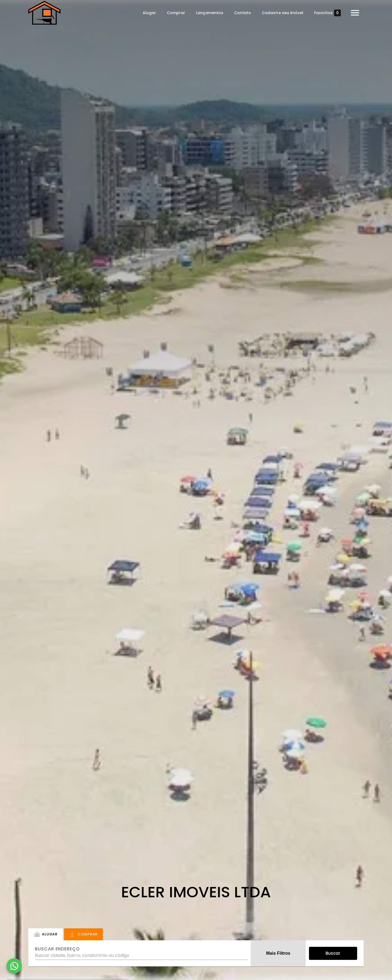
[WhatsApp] (14, 966)
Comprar (176, 13)
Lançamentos (210, 13)
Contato (243, 13)
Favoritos (327, 13)
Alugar (149, 13)
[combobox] (141, 953)
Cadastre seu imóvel (283, 13)
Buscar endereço (57, 949)
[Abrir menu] (355, 13)
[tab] (46, 934)
